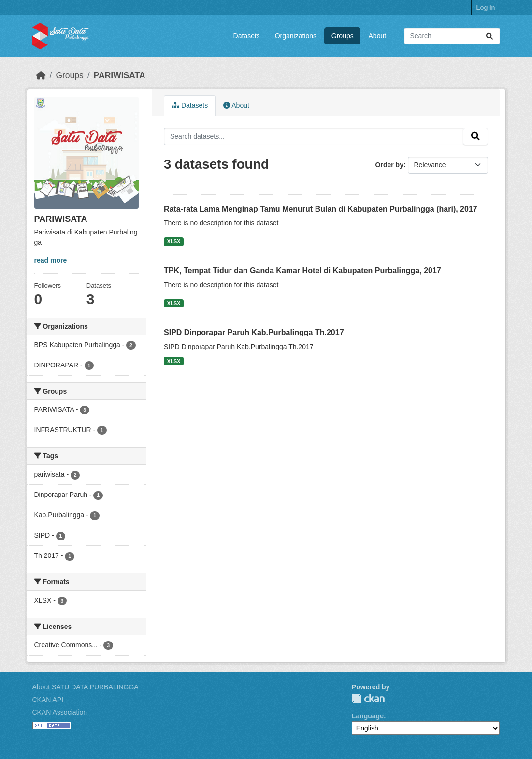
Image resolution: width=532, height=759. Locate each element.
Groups (343, 36)
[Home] (41, 75)
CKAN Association (60, 712)
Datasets (247, 36)
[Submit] (489, 36)
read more (51, 260)
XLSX (174, 241)
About (378, 36)
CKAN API (48, 700)
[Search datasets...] (452, 36)
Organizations (296, 36)
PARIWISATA (120, 75)
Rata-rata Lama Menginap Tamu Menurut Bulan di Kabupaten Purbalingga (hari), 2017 (321, 209)
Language (368, 716)
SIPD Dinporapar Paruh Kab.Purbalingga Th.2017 (254, 332)
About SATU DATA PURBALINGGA (86, 687)
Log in (486, 7)
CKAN (368, 698)
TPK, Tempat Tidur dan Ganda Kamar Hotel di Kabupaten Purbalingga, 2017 (302, 270)
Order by (389, 165)
